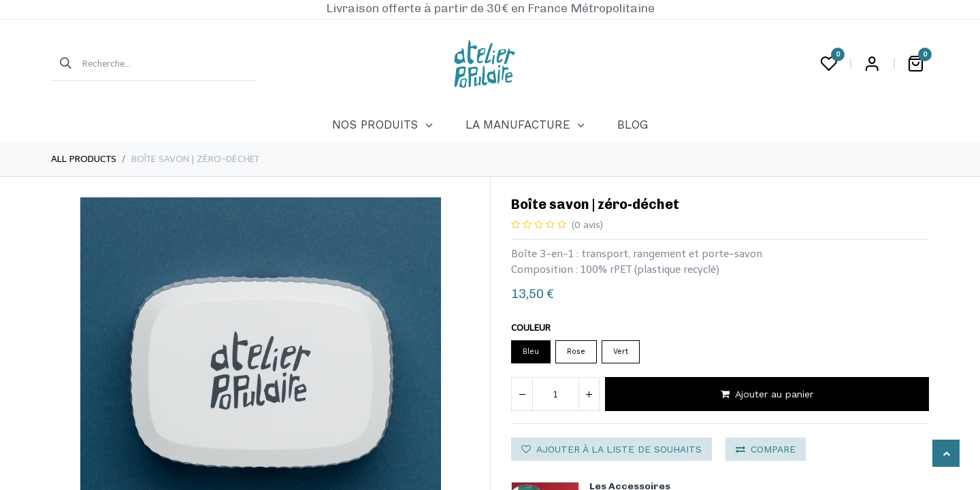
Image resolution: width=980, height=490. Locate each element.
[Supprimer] (522, 394)
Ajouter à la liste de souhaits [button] (611, 449)
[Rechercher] (61, 64)
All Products (84, 159)
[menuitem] (382, 125)
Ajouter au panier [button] (767, 394)
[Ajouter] (589, 394)
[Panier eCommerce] (915, 64)
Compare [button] (766, 449)
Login (872, 64)
